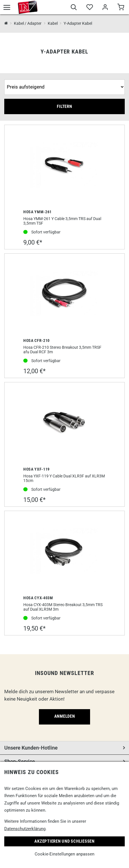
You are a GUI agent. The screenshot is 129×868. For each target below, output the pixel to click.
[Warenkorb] (121, 8)
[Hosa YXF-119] (64, 423)
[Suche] (74, 8)
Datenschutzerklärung (25, 829)
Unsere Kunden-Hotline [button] (31, 748)
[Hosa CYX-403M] (64, 551)
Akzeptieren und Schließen (64, 841)
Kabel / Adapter (28, 23)
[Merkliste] (89, 8)
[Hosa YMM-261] (64, 165)
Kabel (53, 23)
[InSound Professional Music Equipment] (6, 23)
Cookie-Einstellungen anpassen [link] (64, 854)
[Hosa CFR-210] (64, 294)
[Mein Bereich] (105, 8)
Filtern (64, 106)
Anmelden (65, 716)
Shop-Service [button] (20, 761)
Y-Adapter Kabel (78, 23)
